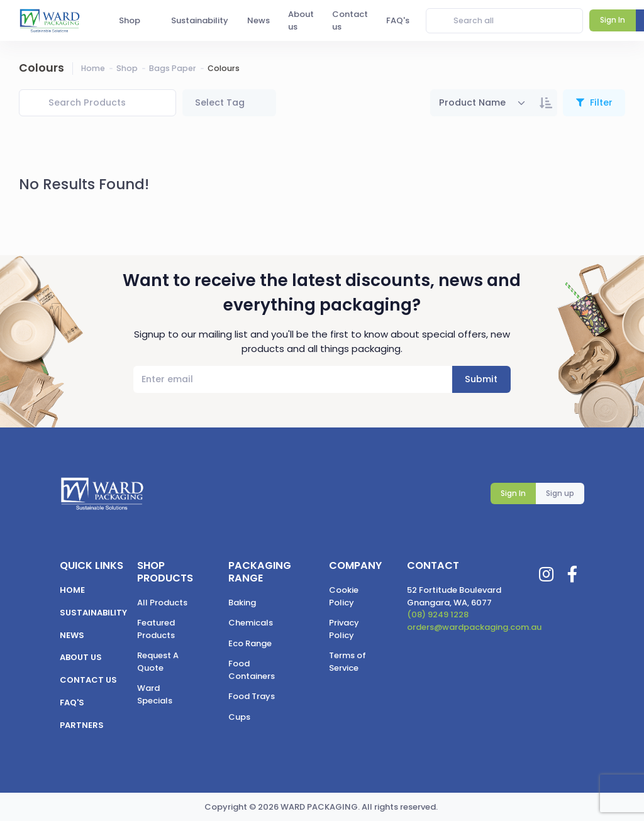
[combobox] (483, 103)
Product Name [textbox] (472, 102)
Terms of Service (347, 662)
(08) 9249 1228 (438, 614)
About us (81, 657)
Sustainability (93, 613)
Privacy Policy (344, 629)
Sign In (513, 493)
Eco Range (250, 643)
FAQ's (72, 703)
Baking (242, 603)
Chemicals (251, 623)
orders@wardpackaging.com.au (474, 627)
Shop (127, 68)
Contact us (88, 680)
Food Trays (252, 696)
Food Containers (252, 670)
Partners (82, 725)
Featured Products (156, 629)
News (72, 635)
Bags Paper (173, 68)
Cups (239, 717)
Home (93, 68)
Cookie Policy (344, 596)
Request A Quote (158, 662)
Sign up (560, 493)
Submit (481, 379)
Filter (600, 102)
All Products (162, 603)
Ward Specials (155, 694)
